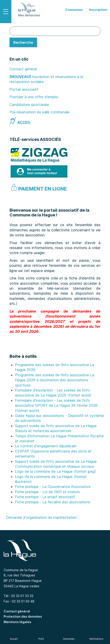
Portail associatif (24, 89)
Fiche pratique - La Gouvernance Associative (53, 487)
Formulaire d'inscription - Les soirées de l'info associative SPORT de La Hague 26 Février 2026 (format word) (56, 405)
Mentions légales (17, 622)
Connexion (74, 10)
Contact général (23, 69)
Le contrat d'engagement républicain (46, 446)
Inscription (98, 10)
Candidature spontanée (29, 105)
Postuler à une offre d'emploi (34, 97)
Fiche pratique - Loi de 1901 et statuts (47, 492)
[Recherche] (23, 42)
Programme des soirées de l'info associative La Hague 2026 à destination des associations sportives (55, 380)
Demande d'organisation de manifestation (41, 517)
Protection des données (23, 616)
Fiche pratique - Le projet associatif (45, 497)
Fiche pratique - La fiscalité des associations (53, 502)
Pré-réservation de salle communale (39, 112)
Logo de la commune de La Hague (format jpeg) (55, 471)
